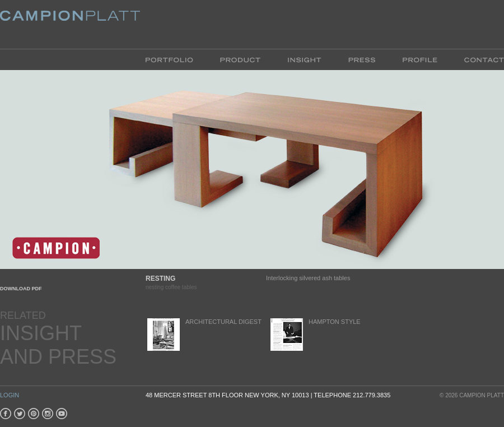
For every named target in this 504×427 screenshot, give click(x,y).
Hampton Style (315, 334)
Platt (70, 24)
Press (362, 59)
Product (240, 59)
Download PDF (21, 289)
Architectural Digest (204, 334)
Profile (420, 59)
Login (10, 395)
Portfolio (176, 59)
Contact (477, 59)
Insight (304, 59)
